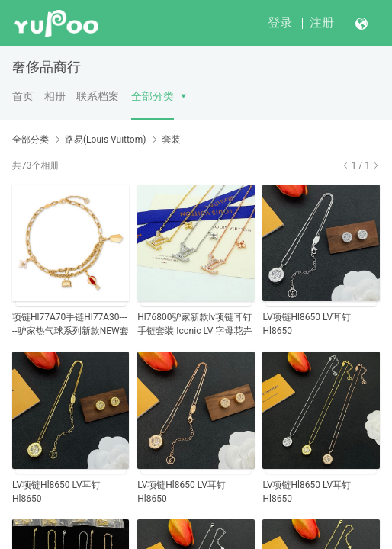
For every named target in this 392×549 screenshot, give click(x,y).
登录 (280, 22)
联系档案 (98, 96)
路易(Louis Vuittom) (105, 140)
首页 (23, 96)
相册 (55, 96)
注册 (322, 22)
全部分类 (153, 96)
